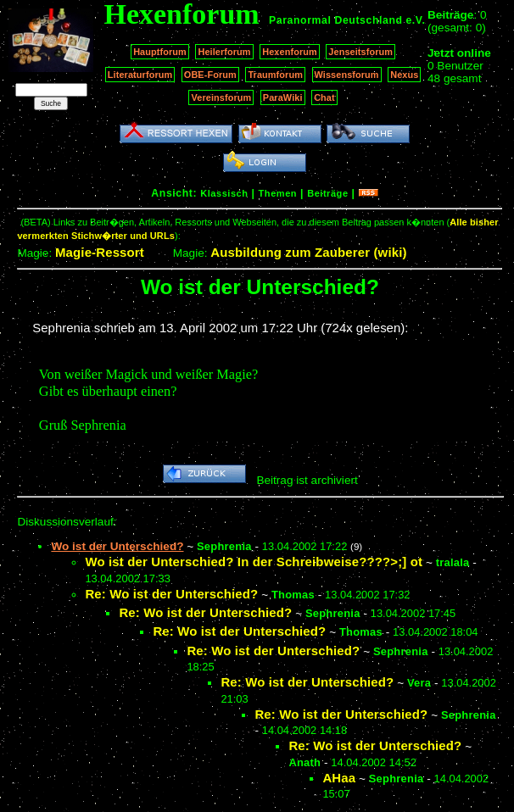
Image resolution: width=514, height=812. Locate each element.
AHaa (339, 778)
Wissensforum (347, 75)
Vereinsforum (221, 97)
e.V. (415, 20)
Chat (324, 97)
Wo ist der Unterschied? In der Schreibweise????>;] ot (254, 562)
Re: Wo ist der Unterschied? (171, 594)
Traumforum (275, 75)
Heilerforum (224, 52)
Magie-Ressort (100, 252)
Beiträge (327, 193)
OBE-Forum (210, 75)
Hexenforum (290, 52)
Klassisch (224, 193)
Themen (278, 193)
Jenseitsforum (360, 52)
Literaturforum (140, 75)
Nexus (404, 75)
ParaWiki (283, 97)
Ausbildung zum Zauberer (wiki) (308, 252)
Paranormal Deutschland (336, 20)
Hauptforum (160, 52)
